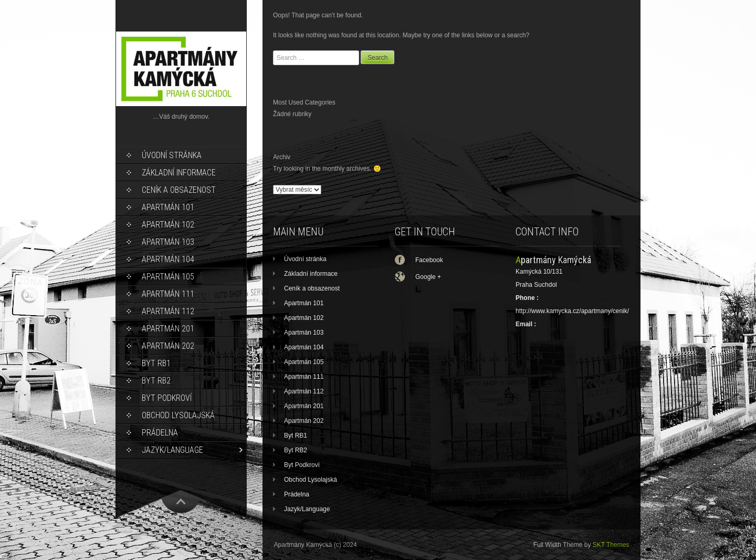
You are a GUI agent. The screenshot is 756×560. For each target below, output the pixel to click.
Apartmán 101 (168, 207)
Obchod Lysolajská (178, 415)
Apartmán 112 (168, 311)
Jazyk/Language (172, 450)
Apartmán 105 (168, 277)
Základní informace (179, 173)
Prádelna (160, 433)
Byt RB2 (156, 381)
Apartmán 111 (168, 294)
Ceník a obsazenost (179, 190)
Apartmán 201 (168, 329)
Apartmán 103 (168, 242)
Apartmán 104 (168, 259)
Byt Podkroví (167, 398)
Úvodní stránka (172, 155)
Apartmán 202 (168, 346)
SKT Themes (611, 545)
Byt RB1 (156, 363)
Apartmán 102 (168, 225)
